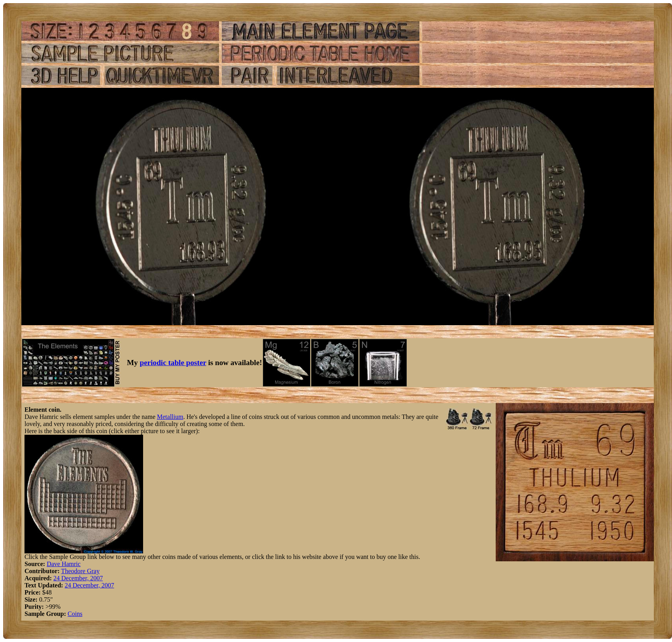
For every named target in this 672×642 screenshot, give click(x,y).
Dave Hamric (64, 564)
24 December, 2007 (78, 578)
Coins (75, 614)
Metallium (170, 417)
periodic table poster (173, 363)
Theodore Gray (80, 571)
